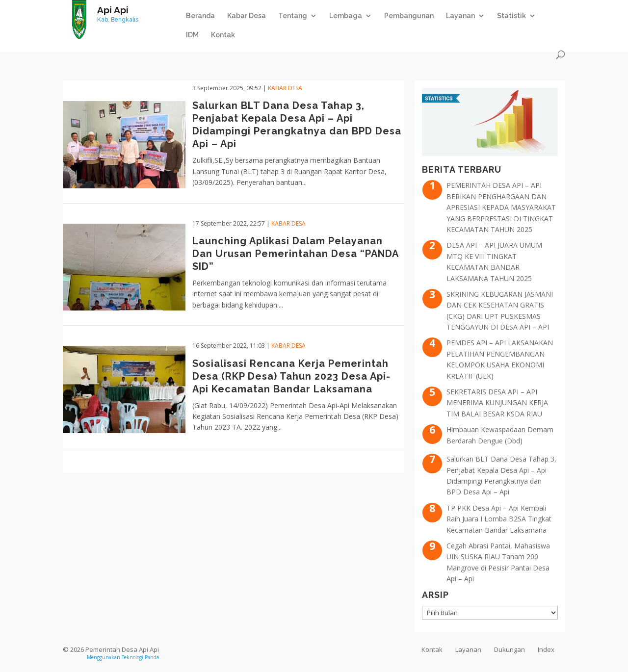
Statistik (511, 16)
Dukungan (510, 649)
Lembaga (346, 16)
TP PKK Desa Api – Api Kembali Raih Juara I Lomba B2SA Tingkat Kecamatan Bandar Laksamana (499, 519)
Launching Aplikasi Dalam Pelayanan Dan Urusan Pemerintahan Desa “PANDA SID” (295, 254)
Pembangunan (409, 16)
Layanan (460, 16)
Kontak (223, 35)
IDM (192, 35)
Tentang (293, 16)
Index (546, 649)
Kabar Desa (247, 16)
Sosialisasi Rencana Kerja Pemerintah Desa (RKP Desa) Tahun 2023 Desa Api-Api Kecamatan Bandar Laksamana (291, 376)
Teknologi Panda (140, 657)
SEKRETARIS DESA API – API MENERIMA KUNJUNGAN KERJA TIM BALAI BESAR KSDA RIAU (497, 403)
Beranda (200, 16)
